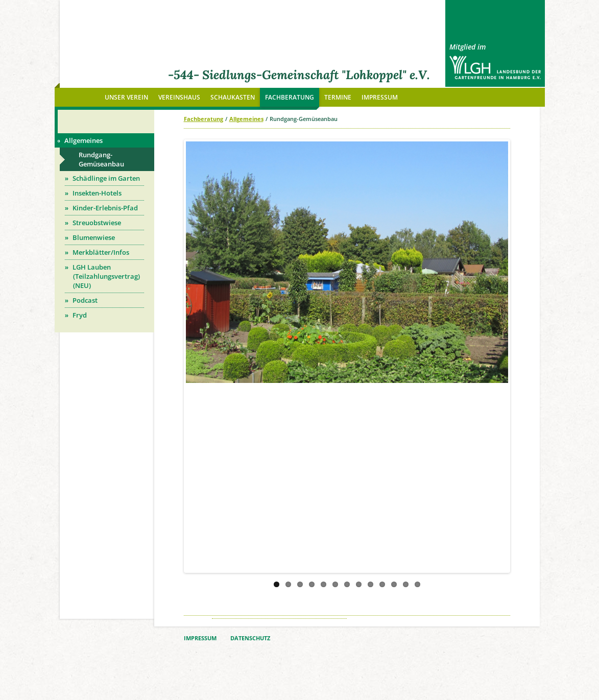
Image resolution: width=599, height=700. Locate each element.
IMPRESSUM (200, 638)
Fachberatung (203, 119)
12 (406, 584)
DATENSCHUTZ (250, 638)
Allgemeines (246, 119)
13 (417, 584)
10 (382, 584)
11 (394, 584)
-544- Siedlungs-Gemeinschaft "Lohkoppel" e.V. (299, 75)
